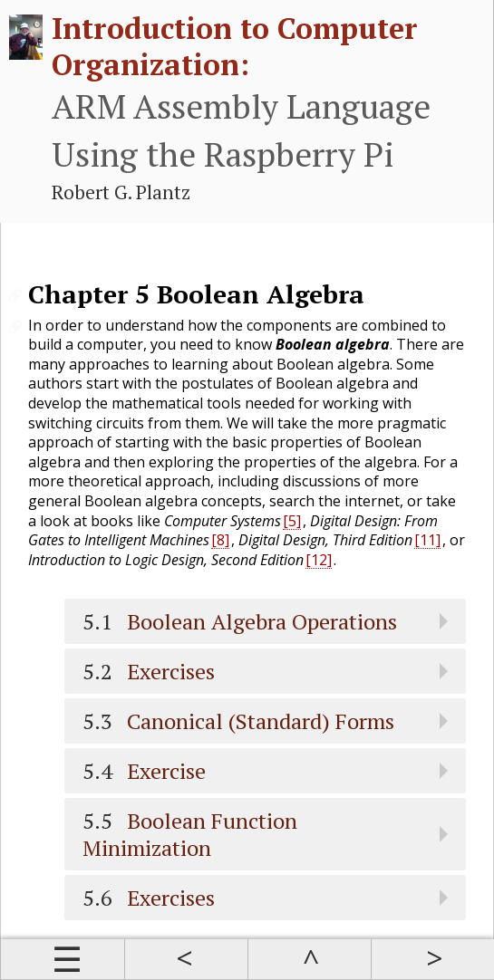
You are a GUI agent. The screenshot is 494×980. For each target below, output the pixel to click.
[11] (427, 540)
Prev (186, 959)
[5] (292, 521)
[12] (319, 560)
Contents (63, 959)
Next (432, 959)
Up (309, 959)
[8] (220, 540)
